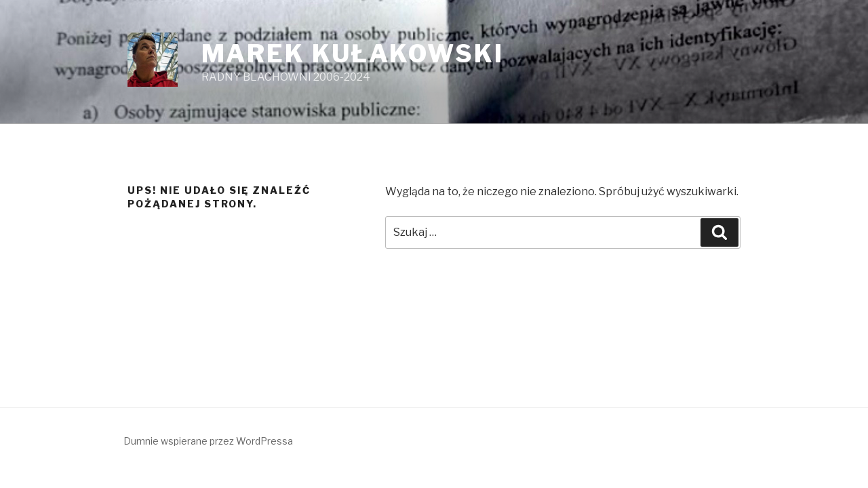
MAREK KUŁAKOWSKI (353, 54)
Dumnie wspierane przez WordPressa (208, 441)
